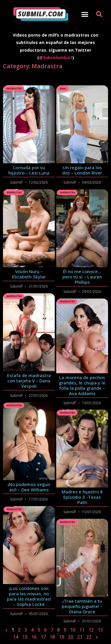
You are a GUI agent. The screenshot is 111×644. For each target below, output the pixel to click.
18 (52, 637)
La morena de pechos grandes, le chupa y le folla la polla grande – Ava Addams (82, 385)
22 (89, 637)
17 (43, 637)
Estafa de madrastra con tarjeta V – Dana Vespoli (29, 381)
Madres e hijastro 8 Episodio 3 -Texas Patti (82, 497)
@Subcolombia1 (56, 57)
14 (16, 637)
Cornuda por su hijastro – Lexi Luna (29, 170)
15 (25, 637)
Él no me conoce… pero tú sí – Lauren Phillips (82, 277)
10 (73, 630)
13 (100, 630)
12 (91, 630)
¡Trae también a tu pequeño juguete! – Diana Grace (82, 606)
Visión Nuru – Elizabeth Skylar (29, 274)
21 (80, 637)
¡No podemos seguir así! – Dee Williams (29, 487)
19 (62, 637)
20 (71, 637)
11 (82, 630)
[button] (85, 14)
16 (34, 637)
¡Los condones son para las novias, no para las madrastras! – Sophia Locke (29, 596)
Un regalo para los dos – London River (82, 170)
